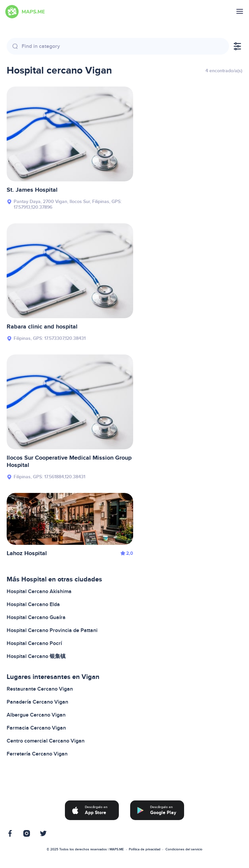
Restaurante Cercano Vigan (40, 689)
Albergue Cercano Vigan (36, 715)
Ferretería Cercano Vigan (37, 754)
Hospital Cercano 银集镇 (36, 656)
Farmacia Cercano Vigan (36, 728)
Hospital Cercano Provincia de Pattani (52, 630)
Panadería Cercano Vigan (37, 702)
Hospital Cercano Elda (33, 604)
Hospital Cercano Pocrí (34, 643)
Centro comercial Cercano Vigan (46, 741)
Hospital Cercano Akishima (39, 591)
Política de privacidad (145, 849)
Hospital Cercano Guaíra (36, 617)
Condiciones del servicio (184, 849)
